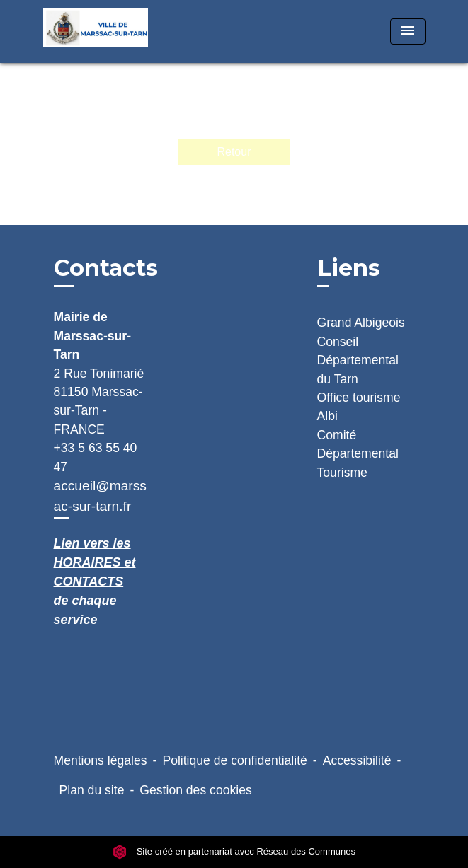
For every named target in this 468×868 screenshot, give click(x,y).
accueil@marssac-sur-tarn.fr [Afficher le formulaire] (100, 496)
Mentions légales (101, 760)
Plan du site (92, 790)
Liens (349, 268)
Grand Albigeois (361, 323)
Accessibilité (357, 760)
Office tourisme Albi (359, 407)
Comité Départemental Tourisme (358, 454)
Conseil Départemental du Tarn (358, 360)
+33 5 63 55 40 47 (96, 457)
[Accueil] (96, 31)
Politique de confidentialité (234, 760)
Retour (234, 152)
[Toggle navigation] (408, 31)
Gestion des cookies (195, 790)
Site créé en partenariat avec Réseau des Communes (234, 852)
